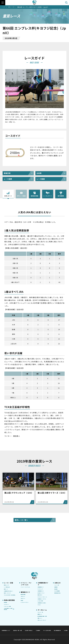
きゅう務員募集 (59, 566)
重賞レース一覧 (16, 7)
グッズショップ (42, 563)
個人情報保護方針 (38, 630)
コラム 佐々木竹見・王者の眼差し (9, 575)
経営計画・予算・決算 (30, 626)
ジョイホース (8, 587)
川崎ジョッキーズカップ (44, 615)
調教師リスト (42, 603)
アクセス (40, 592)
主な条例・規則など (47, 626)
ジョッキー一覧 (42, 601)
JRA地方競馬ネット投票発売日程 (9, 596)
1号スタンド (24, 573)
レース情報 (7, 561)
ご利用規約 (61, 626)
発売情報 (7, 584)
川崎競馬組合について (12, 626)
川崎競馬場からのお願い (43, 589)
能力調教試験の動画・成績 (43, 607)
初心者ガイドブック (43, 569)
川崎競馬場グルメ (43, 565)
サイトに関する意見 (22, 630)
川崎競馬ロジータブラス (43, 581)
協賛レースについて (10, 571)
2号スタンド (24, 576)
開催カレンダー (9, 558)
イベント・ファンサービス (26, 561)
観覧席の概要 (25, 570)
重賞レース (7, 563)
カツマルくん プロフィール (43, 577)
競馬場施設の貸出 (60, 569)
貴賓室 (23, 578)
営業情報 (57, 561)
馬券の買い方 (42, 573)
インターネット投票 (9, 590)
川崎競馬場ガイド (43, 560)
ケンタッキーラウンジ (26, 582)
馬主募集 (57, 563)
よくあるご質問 (42, 585)
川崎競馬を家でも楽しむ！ (9, 567)
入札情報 (51, 630)
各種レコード (42, 611)
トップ (5, 7)
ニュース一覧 (58, 558)
